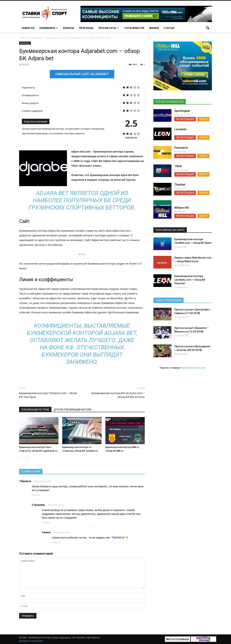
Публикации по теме (35, 410)
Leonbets (181, 129)
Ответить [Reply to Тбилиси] (36, 495)
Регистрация (185, 119)
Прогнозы (86, 28)
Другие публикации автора (72, 410)
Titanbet (180, 185)
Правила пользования (31, 641)
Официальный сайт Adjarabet (82, 74)
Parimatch (181, 148)
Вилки (154, 28)
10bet (178, 166)
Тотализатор (134, 28)
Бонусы (69, 28)
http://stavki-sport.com (193, 368)
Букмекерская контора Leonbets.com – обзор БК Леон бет (190, 280)
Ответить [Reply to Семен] (56, 542)
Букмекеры (49, 28)
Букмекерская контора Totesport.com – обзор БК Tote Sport (48, 395)
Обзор (203, 119)
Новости (28, 28)
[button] (208, 28)
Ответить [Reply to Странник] (46, 523)
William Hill (182, 208)
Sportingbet (182, 111)
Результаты (109, 28)
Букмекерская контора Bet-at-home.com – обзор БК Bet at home (118, 395)
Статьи (169, 28)
